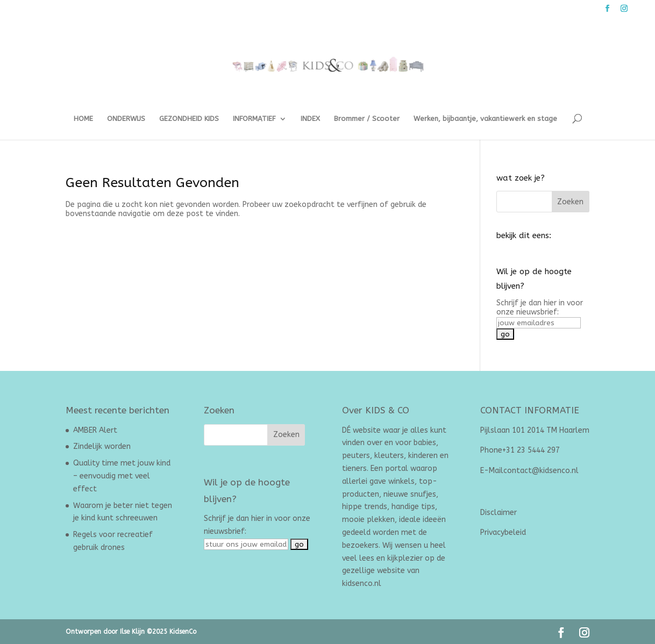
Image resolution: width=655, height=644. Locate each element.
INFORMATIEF (254, 119)
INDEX (310, 119)
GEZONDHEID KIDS (189, 119)
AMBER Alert (95, 430)
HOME (83, 119)
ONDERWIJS (126, 119)
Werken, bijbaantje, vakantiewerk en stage (485, 119)
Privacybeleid (503, 532)
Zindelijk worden (102, 446)
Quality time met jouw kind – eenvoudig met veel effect (122, 476)
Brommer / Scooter (367, 119)
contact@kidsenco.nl (541, 471)
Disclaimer (499, 513)
